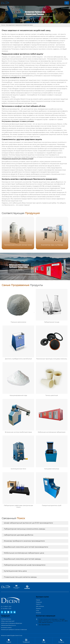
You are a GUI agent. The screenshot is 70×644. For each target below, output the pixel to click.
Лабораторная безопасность (8, 625)
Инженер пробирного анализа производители (24, 541)
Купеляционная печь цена (15, 571)
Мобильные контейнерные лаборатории (12, 623)
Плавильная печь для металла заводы (20, 577)
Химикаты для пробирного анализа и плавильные (14, 630)
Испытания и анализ (6, 627)
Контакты (38, 613)
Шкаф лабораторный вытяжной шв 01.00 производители (28, 523)
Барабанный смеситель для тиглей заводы (22, 559)
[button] (65, 233)
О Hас (38, 611)
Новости (38, 604)
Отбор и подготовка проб (8, 621)
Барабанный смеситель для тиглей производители (26, 547)
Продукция (39, 602)
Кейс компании (40, 606)
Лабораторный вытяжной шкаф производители (25, 565)
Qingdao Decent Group (22, 99)
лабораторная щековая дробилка (19, 535)
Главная (3, 25)
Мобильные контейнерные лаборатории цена (24, 553)
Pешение (38, 608)
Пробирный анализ (6, 619)
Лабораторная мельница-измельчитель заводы (25, 529)
